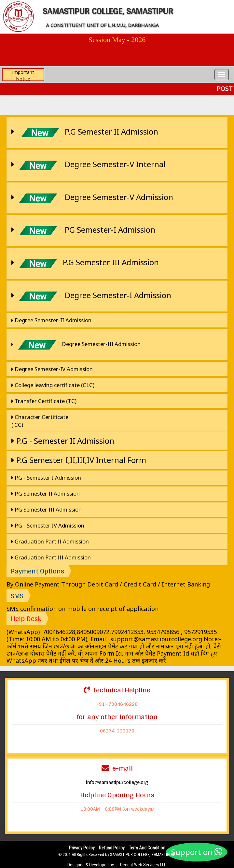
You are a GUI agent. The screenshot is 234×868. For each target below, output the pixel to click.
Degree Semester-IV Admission (52, 369)
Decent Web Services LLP (143, 865)
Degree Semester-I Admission (91, 296)
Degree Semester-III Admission (76, 345)
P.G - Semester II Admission (63, 441)
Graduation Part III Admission (51, 557)
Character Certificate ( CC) (40, 421)
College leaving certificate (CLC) (53, 385)
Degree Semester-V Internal (88, 165)
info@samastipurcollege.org (117, 782)
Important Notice (23, 75)
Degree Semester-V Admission (92, 198)
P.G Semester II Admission (85, 132)
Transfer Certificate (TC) (44, 401)
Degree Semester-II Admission (51, 320)
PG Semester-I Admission (83, 231)
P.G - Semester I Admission (46, 477)
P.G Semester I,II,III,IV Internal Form (79, 460)
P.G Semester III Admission (85, 263)
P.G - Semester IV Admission (48, 525)
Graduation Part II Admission (50, 541)
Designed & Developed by (91, 865)
